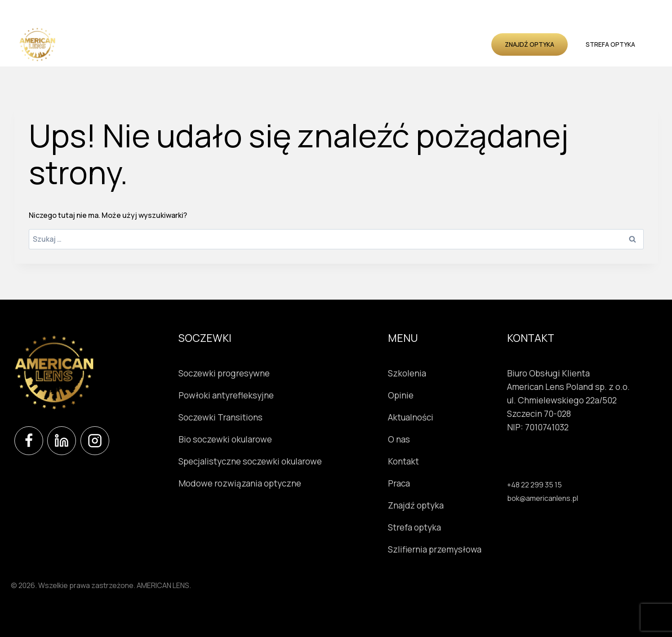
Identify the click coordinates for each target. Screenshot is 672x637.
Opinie (360, 44)
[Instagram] (95, 441)
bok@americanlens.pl (543, 498)
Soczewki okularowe (167, 44)
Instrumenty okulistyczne (256, 44)
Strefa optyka (610, 44)
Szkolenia (326, 44)
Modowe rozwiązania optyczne (240, 483)
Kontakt (472, 44)
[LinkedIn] (62, 441)
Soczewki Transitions (220, 417)
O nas (440, 44)
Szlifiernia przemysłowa (435, 549)
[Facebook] (29, 441)
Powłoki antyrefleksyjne (226, 395)
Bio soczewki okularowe (225, 439)
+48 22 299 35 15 (534, 485)
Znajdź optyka (530, 44)
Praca (399, 483)
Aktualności (400, 44)
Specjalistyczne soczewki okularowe (250, 461)
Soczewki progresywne (224, 373)
